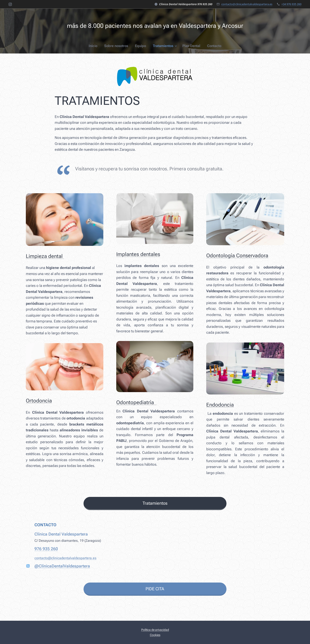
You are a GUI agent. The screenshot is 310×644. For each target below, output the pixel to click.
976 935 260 (46, 549)
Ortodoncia (39, 401)
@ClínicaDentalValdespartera (62, 566)
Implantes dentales (138, 254)
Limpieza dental (45, 256)
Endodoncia (220, 405)
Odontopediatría (136, 402)
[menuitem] (96, 46)
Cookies (155, 635)
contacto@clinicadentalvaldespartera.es (247, 4)
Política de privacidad (155, 630)
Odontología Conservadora (237, 256)
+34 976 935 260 (291, 4)
